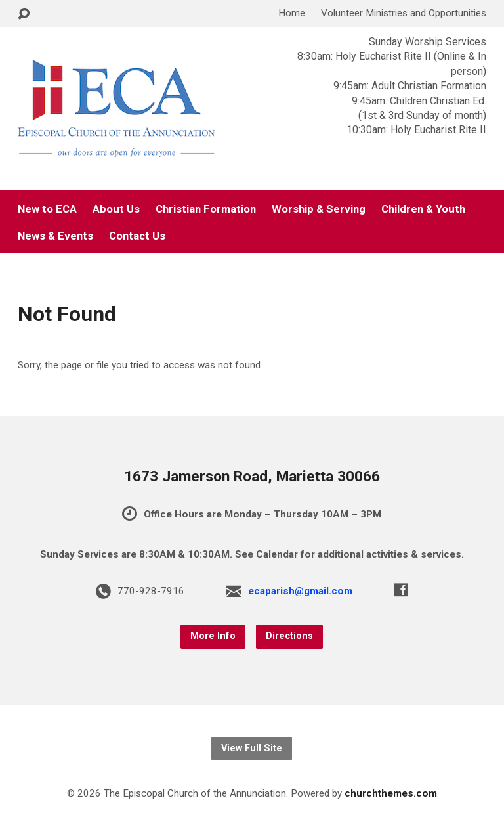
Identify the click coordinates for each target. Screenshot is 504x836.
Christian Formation (206, 209)
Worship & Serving (319, 209)
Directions (289, 636)
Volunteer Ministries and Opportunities (404, 13)
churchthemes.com (391, 793)
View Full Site (252, 748)
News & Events (55, 236)
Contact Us (137, 236)
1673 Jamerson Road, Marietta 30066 (252, 476)
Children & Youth (423, 209)
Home (292, 13)
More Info (213, 636)
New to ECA (47, 209)
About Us (116, 209)
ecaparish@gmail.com (300, 591)
